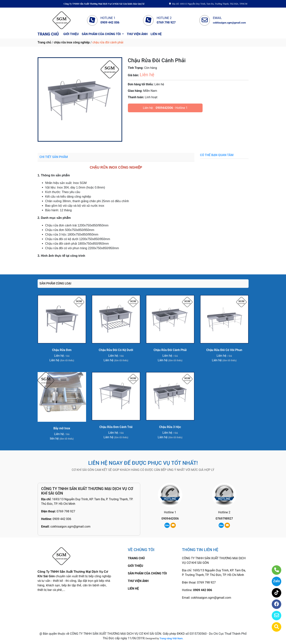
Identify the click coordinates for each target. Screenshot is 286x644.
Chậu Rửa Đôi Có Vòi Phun (224, 350)
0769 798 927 (66, 511)
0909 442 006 (62, 519)
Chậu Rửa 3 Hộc (170, 427)
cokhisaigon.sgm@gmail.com (70, 527)
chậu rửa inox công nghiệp (72, 42)
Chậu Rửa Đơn (62, 350)
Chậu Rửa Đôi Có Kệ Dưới (116, 350)
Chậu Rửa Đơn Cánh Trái (116, 427)
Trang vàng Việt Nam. (171, 638)
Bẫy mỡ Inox (62, 428)
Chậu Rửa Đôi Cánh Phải (170, 350)
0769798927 (224, 519)
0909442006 (164, 108)
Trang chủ (44, 42)
